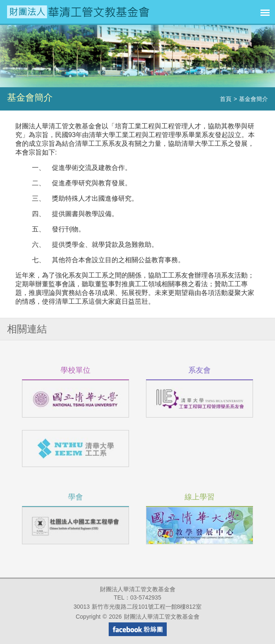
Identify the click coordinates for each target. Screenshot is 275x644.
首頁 (226, 99)
